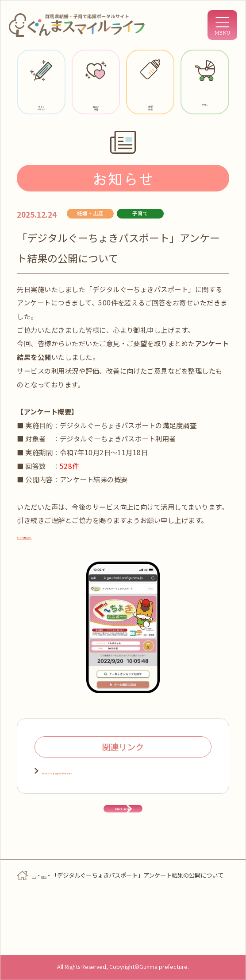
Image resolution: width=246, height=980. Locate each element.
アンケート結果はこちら (48, 536)
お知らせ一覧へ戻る (123, 851)
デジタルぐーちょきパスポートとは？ (98, 771)
